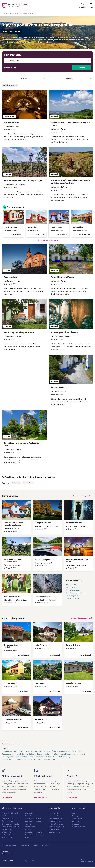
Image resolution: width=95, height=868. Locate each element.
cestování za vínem (46, 477)
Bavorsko (28, 839)
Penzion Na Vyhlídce (12, 685)
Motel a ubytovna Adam (13, 721)
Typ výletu (23, 79)
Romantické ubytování (56, 820)
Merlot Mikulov (33, 227)
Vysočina (55, 755)
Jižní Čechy (79, 753)
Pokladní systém (8, 855)
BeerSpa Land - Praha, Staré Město (77, 561)
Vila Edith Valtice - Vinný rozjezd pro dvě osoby (14, 524)
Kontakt (35, 847)
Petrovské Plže (57, 388)
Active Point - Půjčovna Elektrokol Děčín (13, 561)
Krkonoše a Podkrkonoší (25, 758)
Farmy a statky (77, 825)
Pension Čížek (78, 227)
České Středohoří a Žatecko (12, 761)
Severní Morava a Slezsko (69, 755)
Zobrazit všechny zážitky (82, 496)
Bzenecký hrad (11, 277)
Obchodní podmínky (9, 847)
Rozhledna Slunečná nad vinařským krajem (24, 181)
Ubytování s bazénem (56, 825)
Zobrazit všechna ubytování (46, 241)
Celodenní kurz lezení (43, 597)
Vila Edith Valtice (56, 227)
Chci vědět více (7, 799)
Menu (91, 6)
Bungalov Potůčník (73, 685)
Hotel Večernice (41, 646)
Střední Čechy (7, 753)
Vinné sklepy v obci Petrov (62, 277)
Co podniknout (15, 13)
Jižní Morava (16, 483)
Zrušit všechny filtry (10, 68)
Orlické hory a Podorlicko (47, 761)
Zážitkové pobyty (72, 596)
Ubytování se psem (55, 823)
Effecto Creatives (87, 862)
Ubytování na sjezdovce (56, 828)
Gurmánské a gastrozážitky (76, 594)
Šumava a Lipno (8, 755)
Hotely (74, 815)
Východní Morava (28, 483)
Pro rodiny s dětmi (55, 815)
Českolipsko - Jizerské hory (25, 755)
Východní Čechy (64, 758)
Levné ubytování (54, 834)
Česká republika (28, 13)
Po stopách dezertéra (74, 523)
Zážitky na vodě (71, 585)
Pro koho (69, 79)
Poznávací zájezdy (72, 599)
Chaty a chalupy (77, 820)
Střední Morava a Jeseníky (34, 753)
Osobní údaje (24, 847)
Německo (19, 745)
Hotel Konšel (40, 685)
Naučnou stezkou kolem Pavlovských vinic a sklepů (70, 124)
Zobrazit (82, 68)
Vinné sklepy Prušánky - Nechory (19, 332)
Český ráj (84, 755)
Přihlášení (45, 847)
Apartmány (76, 823)
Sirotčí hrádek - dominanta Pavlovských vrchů (22, 444)
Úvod (5, 13)
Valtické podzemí (12, 123)
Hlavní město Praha (65, 753)
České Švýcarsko (8, 758)
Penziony (75, 817)
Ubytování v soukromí (79, 828)
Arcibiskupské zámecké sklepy (64, 332)
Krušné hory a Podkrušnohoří (46, 758)
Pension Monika (41, 721)
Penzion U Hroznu (11, 227)
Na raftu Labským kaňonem (46, 560)
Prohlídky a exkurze (73, 591)
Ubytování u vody (54, 831)
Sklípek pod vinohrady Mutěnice (13, 647)
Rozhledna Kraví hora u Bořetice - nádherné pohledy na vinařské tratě (70, 182)
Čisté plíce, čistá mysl (43, 523)
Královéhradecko (43, 755)
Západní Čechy (51, 753)
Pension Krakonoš (73, 646)
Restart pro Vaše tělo (12, 597)
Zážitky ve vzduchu (73, 588)
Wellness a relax (54, 817)
